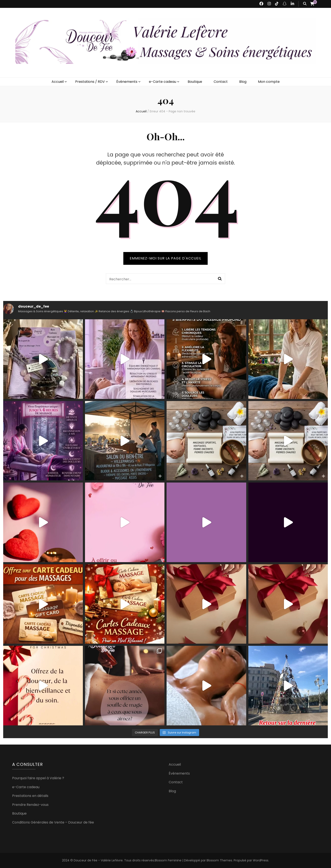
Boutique (195, 82)
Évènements (127, 82)
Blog (243, 82)
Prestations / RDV (90, 82)
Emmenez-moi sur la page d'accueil (165, 258)
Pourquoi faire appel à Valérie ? (38, 778)
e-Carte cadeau (163, 82)
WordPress (261, 860)
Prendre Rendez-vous (30, 805)
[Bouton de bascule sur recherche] (305, 4)
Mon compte (269, 82)
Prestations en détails (30, 796)
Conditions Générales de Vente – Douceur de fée (53, 822)
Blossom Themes (219, 860)
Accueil (58, 82)
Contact (221, 82)
